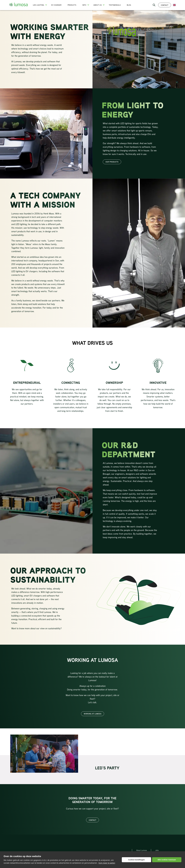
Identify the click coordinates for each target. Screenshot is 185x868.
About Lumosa (142, 850)
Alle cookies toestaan (167, 860)
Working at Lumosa (93, 714)
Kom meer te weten (107, 863)
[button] (46, 5)
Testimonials (115, 5)
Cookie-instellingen (136, 860)
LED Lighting (38, 5)
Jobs (157, 850)
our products (112, 162)
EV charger (56, 5)
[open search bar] (154, 5)
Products (72, 5)
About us (98, 5)
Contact (165, 5)
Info (84, 5)
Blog (129, 5)
